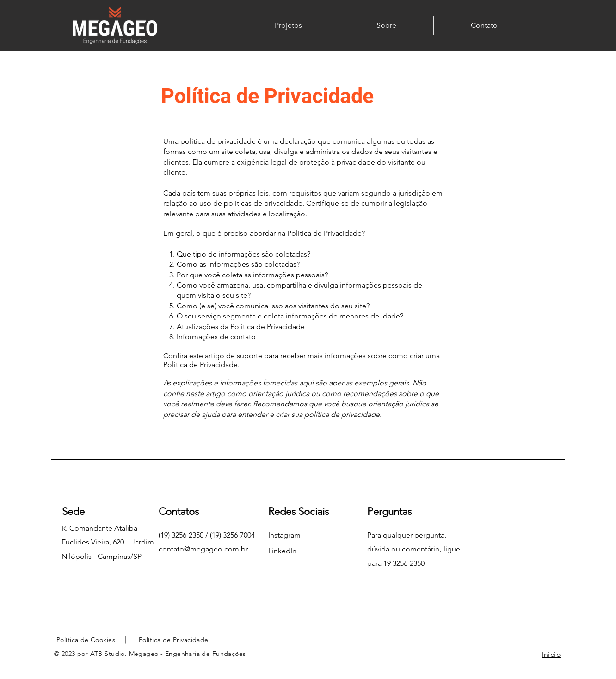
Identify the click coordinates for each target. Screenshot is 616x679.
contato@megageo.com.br (203, 549)
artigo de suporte (234, 356)
